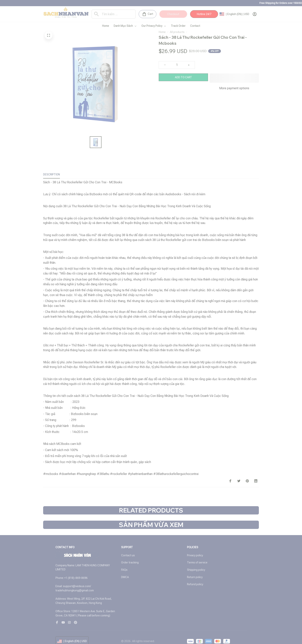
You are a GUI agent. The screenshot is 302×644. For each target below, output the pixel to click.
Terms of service (197, 556)
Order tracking (130, 556)
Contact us (128, 549)
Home (162, 32)
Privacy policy (195, 549)
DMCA (125, 571)
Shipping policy (196, 564)
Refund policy (195, 578)
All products (177, 32)
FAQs (124, 564)
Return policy (195, 571)
